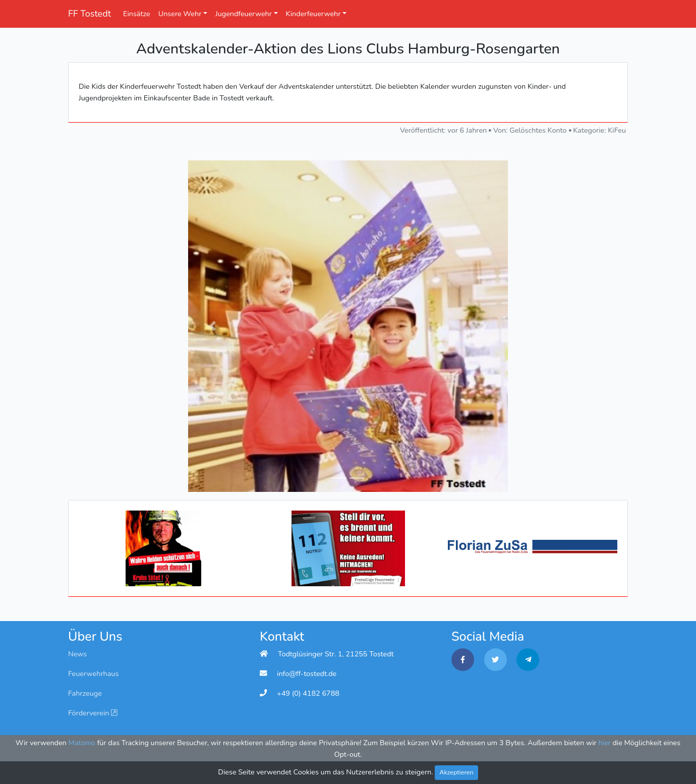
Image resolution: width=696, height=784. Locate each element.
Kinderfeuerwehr (313, 14)
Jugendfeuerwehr (244, 14)
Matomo (82, 743)
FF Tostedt (90, 14)
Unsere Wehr (180, 14)
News (77, 654)
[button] (212, 326)
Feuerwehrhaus (93, 674)
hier (604, 743)
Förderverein (93, 713)
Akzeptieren (456, 772)
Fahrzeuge (85, 693)
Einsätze (137, 14)
